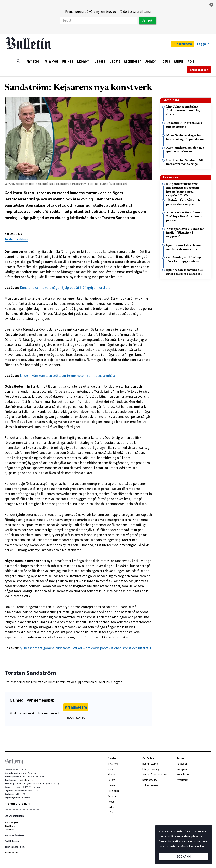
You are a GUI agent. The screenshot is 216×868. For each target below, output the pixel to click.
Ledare (100, 61)
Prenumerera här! (17, 804)
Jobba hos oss (150, 785)
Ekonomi (84, 61)
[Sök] (19, 61)
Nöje (191, 61)
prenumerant (50, 713)
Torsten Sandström (16, 239)
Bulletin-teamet (150, 764)
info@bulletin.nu (25, 780)
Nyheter (33, 61)
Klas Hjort (10, 826)
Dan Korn (9, 829)
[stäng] (211, 5)
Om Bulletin (149, 758)
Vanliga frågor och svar (155, 775)
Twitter (180, 758)
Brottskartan (199, 70)
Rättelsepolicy (150, 780)
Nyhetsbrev (183, 780)
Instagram (182, 769)
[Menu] (9, 61)
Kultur (179, 61)
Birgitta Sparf (12, 853)
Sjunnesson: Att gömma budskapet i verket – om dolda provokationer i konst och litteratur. (86, 648)
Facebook (182, 764)
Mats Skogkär (11, 822)
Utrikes (67, 61)
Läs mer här (197, 846)
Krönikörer (132, 61)
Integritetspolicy (151, 769)
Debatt (115, 61)
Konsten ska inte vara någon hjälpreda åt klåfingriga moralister (66, 288)
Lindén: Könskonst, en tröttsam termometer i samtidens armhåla (67, 376)
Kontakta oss (184, 775)
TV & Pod (50, 61)
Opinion (151, 61)
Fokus (165, 61)
